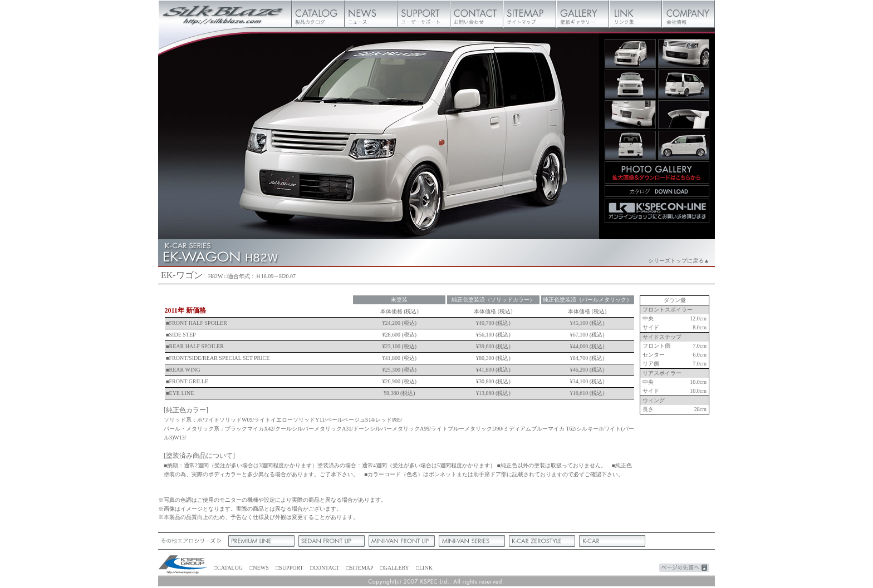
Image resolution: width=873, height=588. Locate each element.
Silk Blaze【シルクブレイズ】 (225, 14)
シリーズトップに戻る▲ (679, 261)
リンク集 (636, 14)
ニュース (371, 14)
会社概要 (688, 14)
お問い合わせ (477, 14)
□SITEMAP (360, 568)
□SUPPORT (289, 568)
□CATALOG (228, 568)
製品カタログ (318, 14)
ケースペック (183, 565)
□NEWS (259, 568)
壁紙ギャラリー (583, 14)
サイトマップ (530, 14)
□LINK (424, 568)
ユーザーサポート (424, 14)
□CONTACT (325, 568)
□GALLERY (395, 568)
